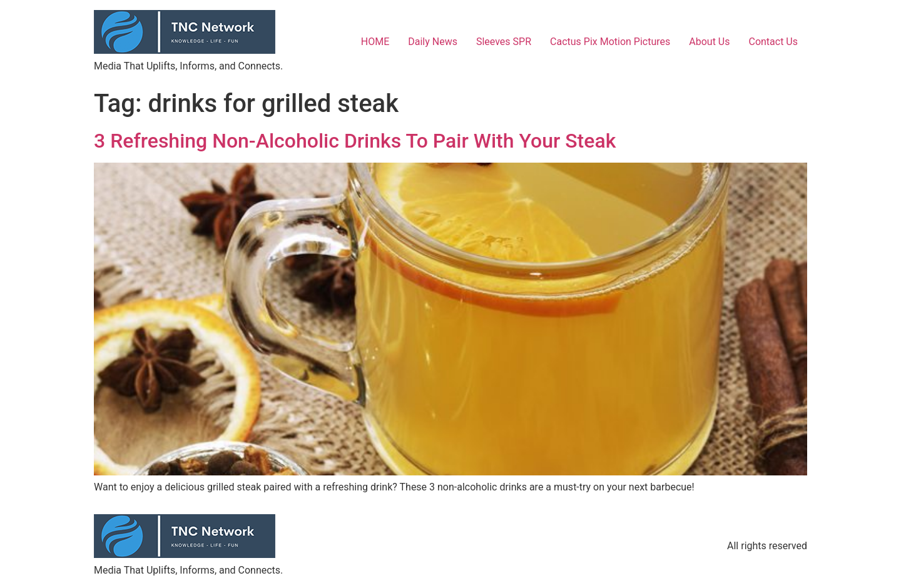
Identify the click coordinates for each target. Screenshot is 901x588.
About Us (709, 42)
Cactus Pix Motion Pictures (610, 42)
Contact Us (773, 42)
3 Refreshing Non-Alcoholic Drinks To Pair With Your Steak (355, 141)
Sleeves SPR (504, 42)
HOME (375, 42)
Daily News (433, 42)
